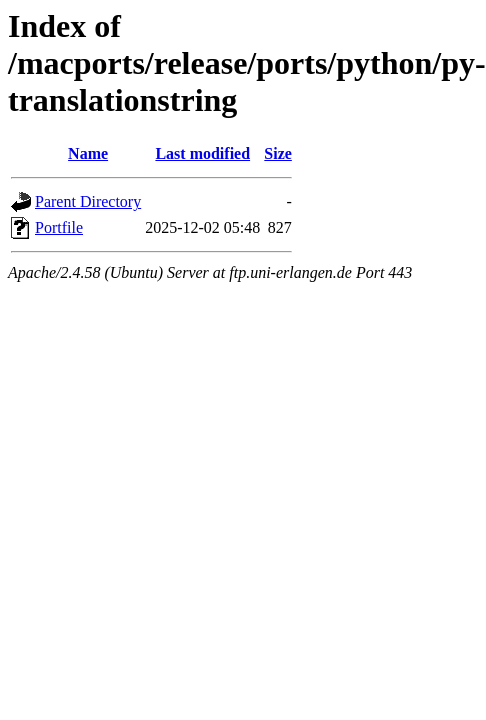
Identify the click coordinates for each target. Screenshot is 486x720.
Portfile (59, 227)
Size (278, 153)
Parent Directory (88, 201)
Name (88, 153)
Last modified (202, 153)
